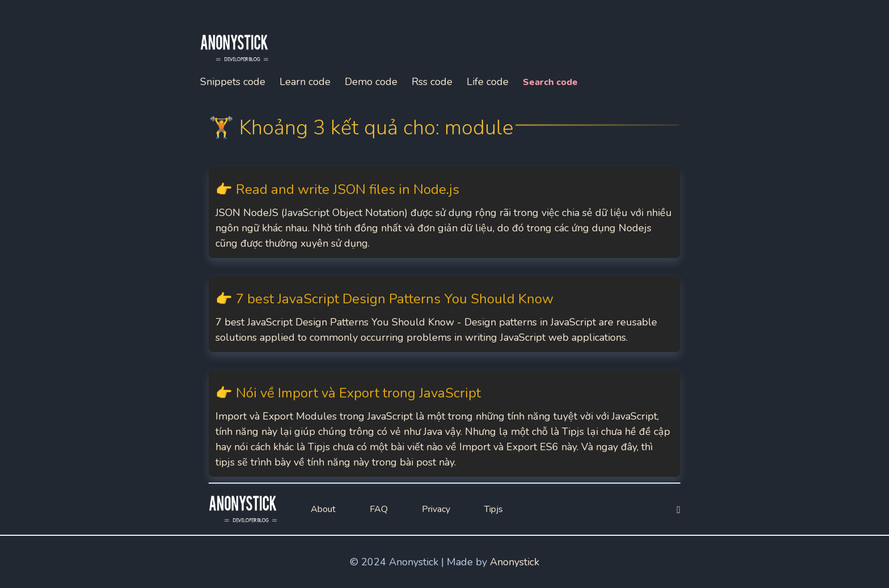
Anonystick (515, 562)
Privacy (436, 509)
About (323, 509)
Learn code (305, 82)
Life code (488, 82)
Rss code (432, 82)
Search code (550, 82)
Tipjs (494, 509)
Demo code (371, 82)
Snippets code (233, 82)
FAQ (379, 509)
